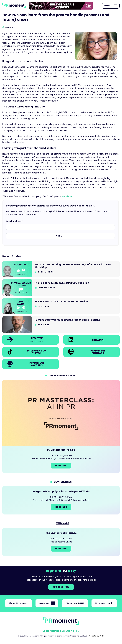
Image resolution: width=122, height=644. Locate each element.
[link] (61, 6)
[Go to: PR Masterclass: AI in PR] (61, 426)
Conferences (63, 482)
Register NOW (61, 587)
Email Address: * (15, 221)
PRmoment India (104, 603)
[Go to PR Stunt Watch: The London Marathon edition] (61, 306)
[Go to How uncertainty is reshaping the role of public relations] (61, 325)
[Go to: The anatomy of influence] (61, 542)
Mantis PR (67, 196)
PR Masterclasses (63, 375)
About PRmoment (19, 603)
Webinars (63, 523)
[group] (61, 6)
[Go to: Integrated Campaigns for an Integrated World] (61, 500)
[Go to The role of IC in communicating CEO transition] (61, 288)
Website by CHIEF (96, 636)
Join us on (47, 603)
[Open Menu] (111, 6)
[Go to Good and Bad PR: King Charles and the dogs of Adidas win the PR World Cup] (61, 269)
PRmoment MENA (75, 603)
